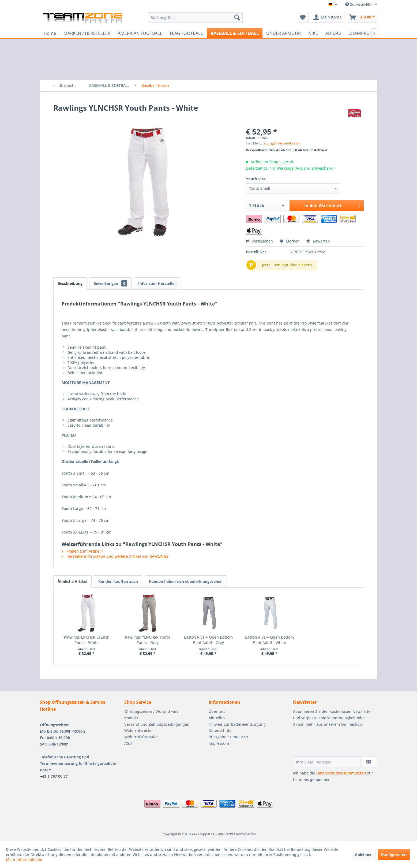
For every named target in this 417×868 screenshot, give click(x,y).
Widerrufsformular (141, 737)
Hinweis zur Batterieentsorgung (237, 724)
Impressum (219, 743)
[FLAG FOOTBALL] (186, 33)
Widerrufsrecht (138, 730)
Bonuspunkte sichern (293, 265)
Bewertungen (110, 283)
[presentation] (334, 743)
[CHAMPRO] (359, 33)
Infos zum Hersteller (157, 283)
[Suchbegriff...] (195, 17)
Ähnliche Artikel (72, 581)
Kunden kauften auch (118, 581)
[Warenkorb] (362, 17)
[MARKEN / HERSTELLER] (87, 33)
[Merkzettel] (303, 17)
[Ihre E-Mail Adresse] (327, 762)
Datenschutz (220, 730)
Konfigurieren (394, 854)
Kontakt (131, 718)
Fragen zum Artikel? (82, 551)
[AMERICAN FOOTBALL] (140, 33)
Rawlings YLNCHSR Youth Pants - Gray (147, 640)
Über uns (217, 711)
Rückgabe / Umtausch (228, 737)
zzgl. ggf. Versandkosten (282, 143)
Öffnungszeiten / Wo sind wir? (151, 711)
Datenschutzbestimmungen (341, 773)
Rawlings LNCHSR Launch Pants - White (87, 640)
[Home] (50, 33)
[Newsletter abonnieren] (369, 762)
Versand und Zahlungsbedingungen (157, 724)
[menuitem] (195, 17)
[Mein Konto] (328, 17)
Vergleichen (259, 241)
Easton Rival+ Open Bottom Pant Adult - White (269, 640)
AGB (128, 743)
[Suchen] (237, 17)
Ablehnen (364, 854)
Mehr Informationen (24, 860)
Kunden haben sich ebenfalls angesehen (186, 581)
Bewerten (318, 241)
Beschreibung (70, 283)
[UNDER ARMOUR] (283, 33)
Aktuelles (217, 718)
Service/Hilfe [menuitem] (359, 4)
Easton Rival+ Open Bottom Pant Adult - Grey (208, 640)
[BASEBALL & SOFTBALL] (235, 33)
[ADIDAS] (333, 33)
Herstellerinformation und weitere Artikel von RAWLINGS (115, 556)
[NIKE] (313, 33)
